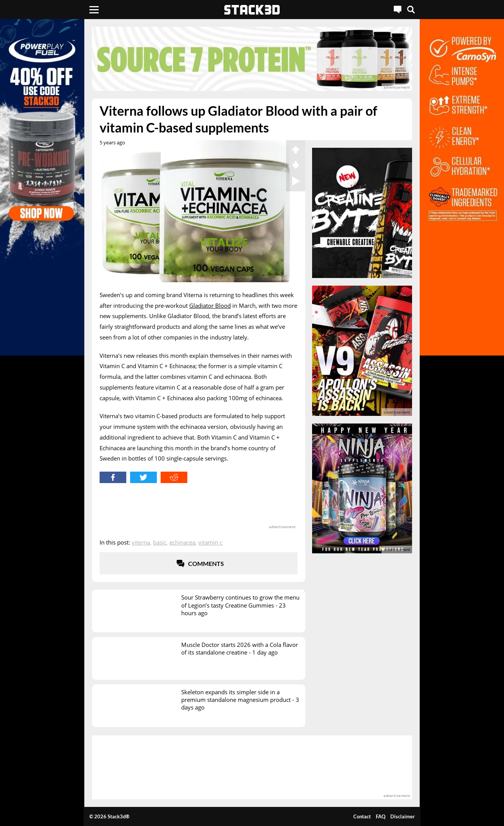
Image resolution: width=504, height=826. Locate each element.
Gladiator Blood (210, 306)
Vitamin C (210, 542)
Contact (362, 816)
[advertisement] (252, 59)
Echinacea (182, 542)
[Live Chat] (398, 10)
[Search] (411, 10)
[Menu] (94, 10)
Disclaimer (403, 816)
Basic (160, 542)
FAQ (381, 816)
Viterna (141, 542)
